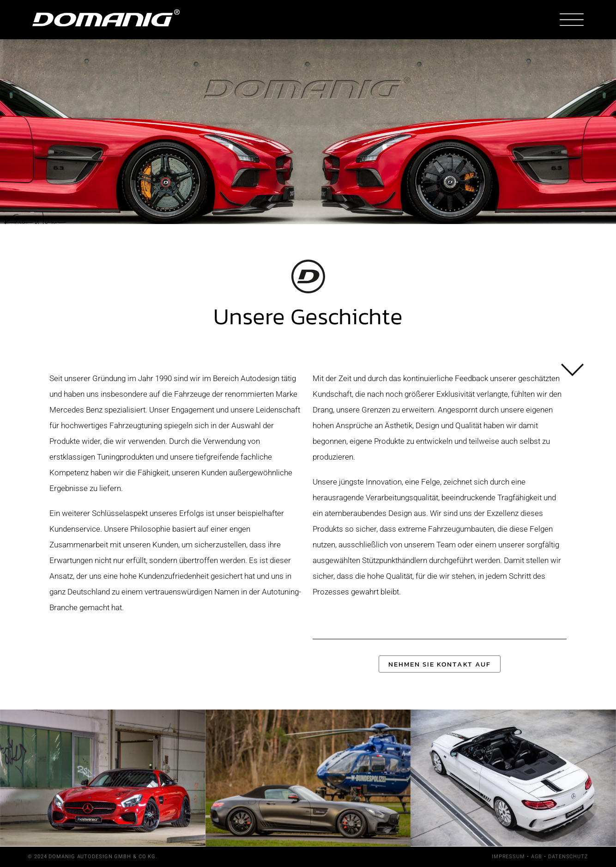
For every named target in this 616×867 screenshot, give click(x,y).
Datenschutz (568, 857)
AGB (537, 857)
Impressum (508, 857)
